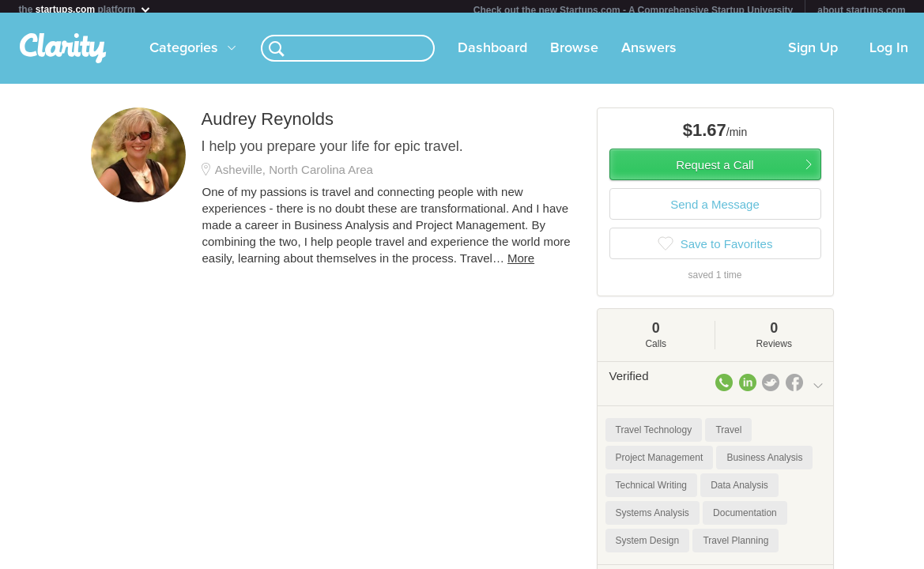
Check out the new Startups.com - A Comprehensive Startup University (634, 10)
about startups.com (861, 10)
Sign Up (813, 55)
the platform (85, 9)
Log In (889, 55)
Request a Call (715, 171)
